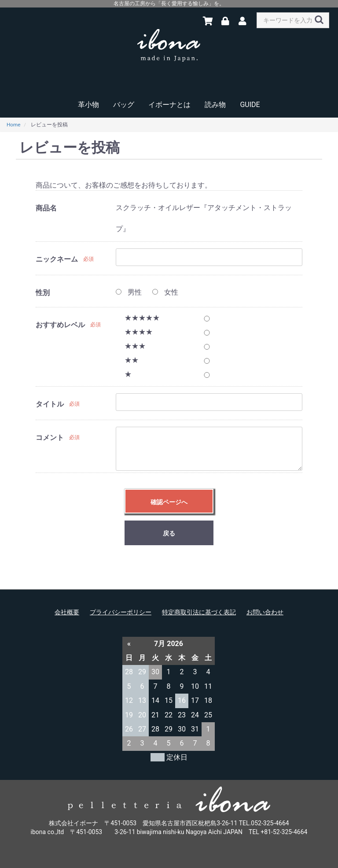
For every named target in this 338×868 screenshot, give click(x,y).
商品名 (46, 208)
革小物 (88, 105)
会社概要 (67, 612)
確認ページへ (169, 502)
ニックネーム (57, 259)
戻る (169, 533)
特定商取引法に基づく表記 (199, 612)
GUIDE (250, 105)
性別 (43, 293)
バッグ (124, 105)
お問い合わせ (265, 612)
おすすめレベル (60, 325)
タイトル (50, 404)
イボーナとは (169, 105)
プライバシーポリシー (121, 612)
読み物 (215, 105)
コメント (50, 438)
